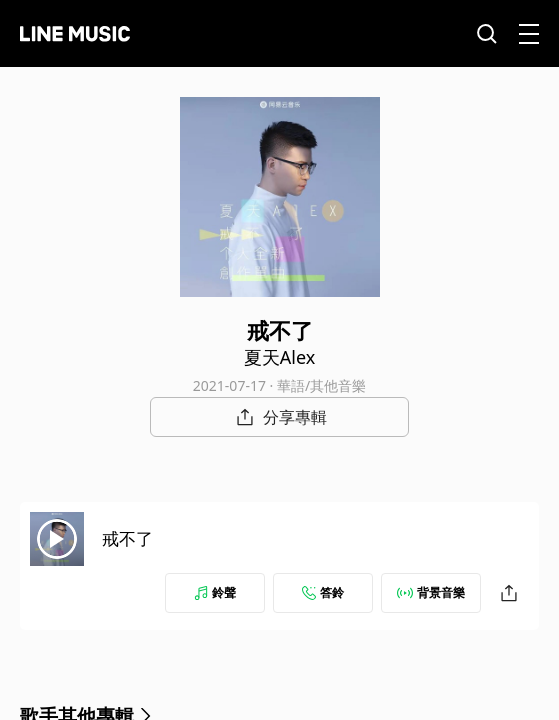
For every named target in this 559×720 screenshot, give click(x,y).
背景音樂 (431, 592)
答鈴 (323, 592)
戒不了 (127, 538)
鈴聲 (215, 592)
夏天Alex (279, 357)
